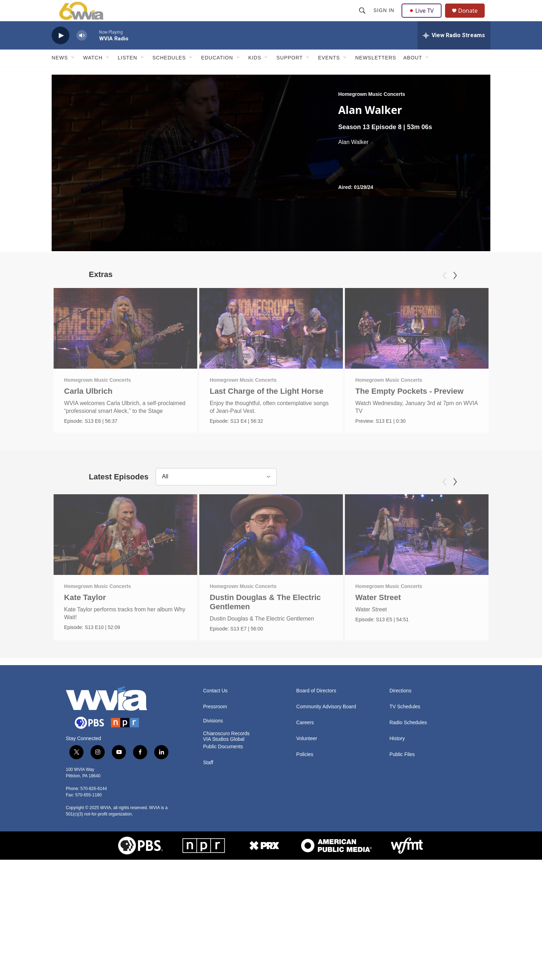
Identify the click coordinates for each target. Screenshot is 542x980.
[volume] (82, 51)
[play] (60, 51)
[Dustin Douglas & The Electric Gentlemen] (271, 603)
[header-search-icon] (363, 18)
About (413, 74)
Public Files (402, 875)
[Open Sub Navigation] (73, 74)
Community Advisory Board (326, 827)
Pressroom (215, 827)
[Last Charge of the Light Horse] (271, 344)
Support (289, 74)
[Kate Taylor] (125, 603)
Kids (255, 74)
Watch (93, 74)
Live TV (423, 18)
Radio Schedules (408, 843)
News (60, 74)
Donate (472, 19)
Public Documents (223, 867)
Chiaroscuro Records (226, 854)
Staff (208, 883)
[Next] (455, 292)
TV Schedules (405, 827)
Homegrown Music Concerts (372, 110)
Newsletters (376, 74)
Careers (305, 843)
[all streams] (454, 51)
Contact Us (215, 811)
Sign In (385, 18)
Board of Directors (316, 811)
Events (329, 74)
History (397, 859)
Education (217, 74)
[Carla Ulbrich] (125, 344)
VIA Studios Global (224, 860)
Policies (305, 875)
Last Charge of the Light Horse (267, 407)
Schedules (169, 74)
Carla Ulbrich (88, 407)
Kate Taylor (85, 666)
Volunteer (307, 859)
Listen (128, 74)
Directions (400, 811)
